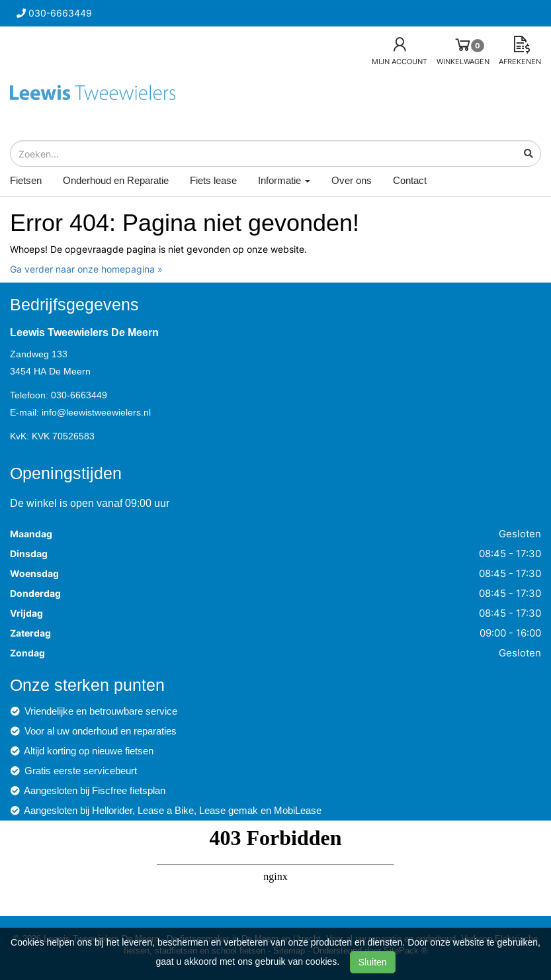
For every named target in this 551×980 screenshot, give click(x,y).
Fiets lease (213, 180)
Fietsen (26, 180)
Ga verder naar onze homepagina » (86, 269)
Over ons (352, 180)
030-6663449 (79, 395)
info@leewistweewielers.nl (96, 412)
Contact (410, 180)
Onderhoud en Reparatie (116, 180)
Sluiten (373, 962)
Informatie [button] (284, 180)
